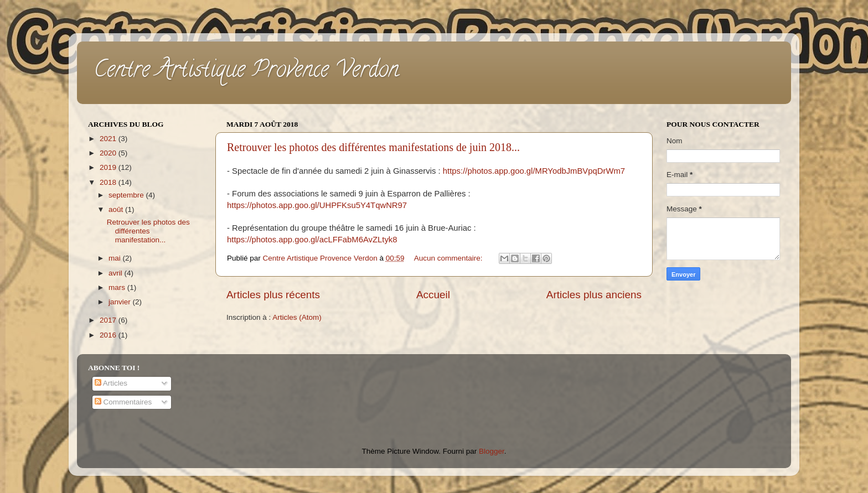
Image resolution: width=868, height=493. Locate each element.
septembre (127, 195)
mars (118, 287)
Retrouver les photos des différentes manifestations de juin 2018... (373, 147)
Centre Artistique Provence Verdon (246, 72)
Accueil (433, 295)
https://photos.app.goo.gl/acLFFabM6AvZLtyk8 (312, 240)
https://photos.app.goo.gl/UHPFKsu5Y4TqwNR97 (317, 205)
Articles (111, 383)
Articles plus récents (273, 295)
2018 (109, 182)
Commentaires (123, 402)
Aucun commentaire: (449, 258)
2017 (109, 320)
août (117, 209)
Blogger (492, 451)
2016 (109, 335)
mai (116, 258)
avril (117, 273)
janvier (121, 302)
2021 (109, 139)
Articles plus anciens (594, 295)
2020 (109, 153)
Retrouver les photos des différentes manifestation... (148, 231)
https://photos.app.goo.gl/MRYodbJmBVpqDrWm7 (534, 171)
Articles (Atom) (297, 317)
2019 (109, 167)
